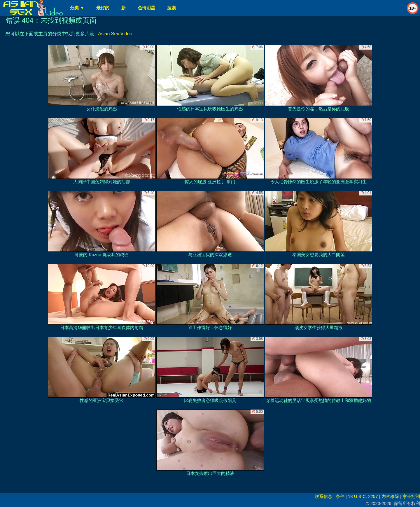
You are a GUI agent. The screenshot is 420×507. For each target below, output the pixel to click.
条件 (340, 496)
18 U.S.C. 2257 (363, 496)
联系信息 (323, 496)
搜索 (171, 8)
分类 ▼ (77, 8)
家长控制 (411, 496)
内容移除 (390, 496)
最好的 (103, 8)
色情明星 (146, 8)
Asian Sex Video (115, 34)
